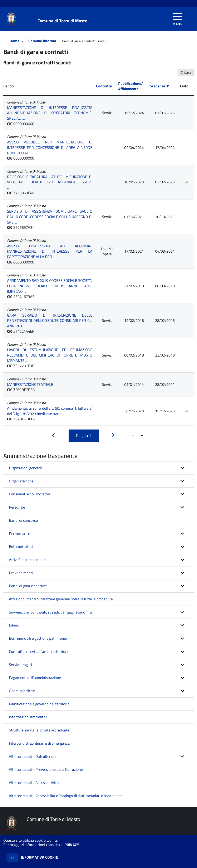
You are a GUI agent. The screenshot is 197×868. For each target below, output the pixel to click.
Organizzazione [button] (21, 481)
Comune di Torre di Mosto (62, 21)
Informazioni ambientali (28, 717)
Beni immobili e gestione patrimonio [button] (38, 638)
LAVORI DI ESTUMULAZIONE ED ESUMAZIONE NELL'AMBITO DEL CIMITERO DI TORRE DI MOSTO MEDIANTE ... (50, 355)
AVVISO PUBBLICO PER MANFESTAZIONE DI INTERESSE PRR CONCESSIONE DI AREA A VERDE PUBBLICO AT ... (50, 147)
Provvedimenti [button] (21, 573)
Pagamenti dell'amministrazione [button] (35, 678)
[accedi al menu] (178, 19)
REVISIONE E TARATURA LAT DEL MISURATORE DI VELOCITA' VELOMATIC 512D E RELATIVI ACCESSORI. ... (50, 182)
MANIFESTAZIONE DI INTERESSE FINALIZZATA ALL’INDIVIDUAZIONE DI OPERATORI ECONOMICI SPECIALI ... (50, 113)
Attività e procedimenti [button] (27, 560)
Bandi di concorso (23, 520)
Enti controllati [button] (21, 546)
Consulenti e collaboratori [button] (30, 494)
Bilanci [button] (14, 625)
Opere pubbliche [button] (22, 691)
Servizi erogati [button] (20, 665)
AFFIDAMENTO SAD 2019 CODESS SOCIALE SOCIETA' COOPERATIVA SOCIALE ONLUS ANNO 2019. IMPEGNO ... (50, 286)
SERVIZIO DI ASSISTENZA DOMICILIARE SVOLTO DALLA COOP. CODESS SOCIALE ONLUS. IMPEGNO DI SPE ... (50, 217)
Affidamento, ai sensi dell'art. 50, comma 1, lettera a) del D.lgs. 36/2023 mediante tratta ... (50, 411)
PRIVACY (72, 845)
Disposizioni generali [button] (26, 468)
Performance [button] (19, 534)
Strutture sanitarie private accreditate (39, 730)
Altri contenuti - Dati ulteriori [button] (32, 756)
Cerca (186, 72)
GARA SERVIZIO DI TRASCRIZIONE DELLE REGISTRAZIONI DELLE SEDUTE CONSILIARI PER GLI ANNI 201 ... (50, 321)
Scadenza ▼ (160, 86)
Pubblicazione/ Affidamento (130, 86)
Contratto (104, 86)
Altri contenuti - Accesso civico (34, 783)
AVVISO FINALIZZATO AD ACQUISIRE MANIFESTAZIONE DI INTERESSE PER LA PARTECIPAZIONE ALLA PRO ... (50, 251)
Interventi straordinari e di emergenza (39, 743)
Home (14, 41)
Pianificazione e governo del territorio (39, 704)
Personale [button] (17, 507)
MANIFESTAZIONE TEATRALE (30, 384)
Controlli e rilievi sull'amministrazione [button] (39, 651)
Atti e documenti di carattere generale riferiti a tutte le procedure (61, 599)
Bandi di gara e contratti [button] (28, 586)
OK (12, 858)
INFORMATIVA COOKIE (39, 857)
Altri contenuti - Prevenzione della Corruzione (46, 769)
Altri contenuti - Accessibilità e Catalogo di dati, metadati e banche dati (66, 796)
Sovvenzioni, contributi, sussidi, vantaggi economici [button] (50, 612)
